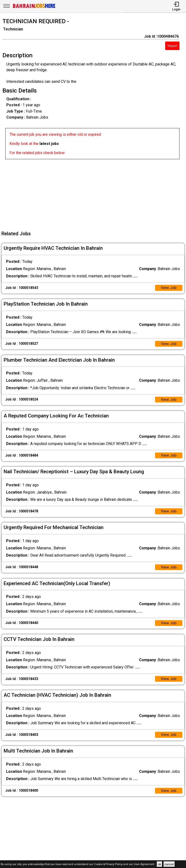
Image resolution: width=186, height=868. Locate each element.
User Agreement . (145, 864)
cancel (169, 864)
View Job (169, 288)
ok (159, 864)
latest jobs (49, 144)
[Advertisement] (94, 193)
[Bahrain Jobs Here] (34, 8)
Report (172, 46)
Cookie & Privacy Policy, (109, 864)
